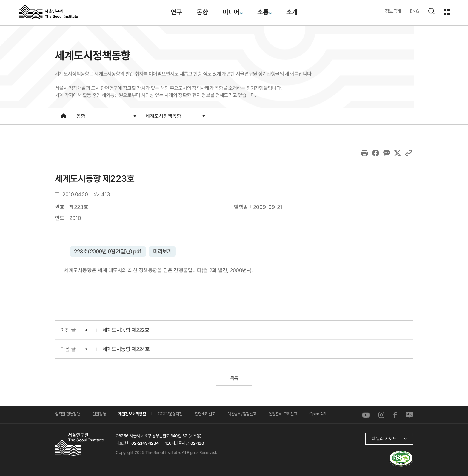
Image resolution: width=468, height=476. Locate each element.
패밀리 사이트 (384, 439)
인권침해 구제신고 (283, 414)
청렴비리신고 (205, 414)
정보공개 (393, 11)
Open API (318, 414)
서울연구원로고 (48, 12)
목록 (234, 378)
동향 (106, 119)
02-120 (197, 443)
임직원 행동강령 (67, 414)
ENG (415, 11)
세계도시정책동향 (175, 118)
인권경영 (99, 414)
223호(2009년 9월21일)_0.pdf (108, 251)
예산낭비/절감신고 (242, 414)
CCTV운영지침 (170, 414)
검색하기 (431, 11)
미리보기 (162, 251)
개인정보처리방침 (132, 414)
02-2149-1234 (145, 443)
